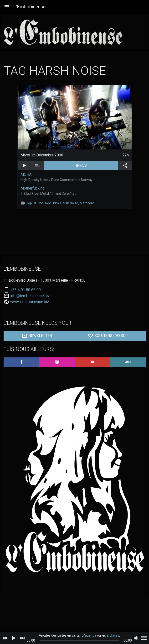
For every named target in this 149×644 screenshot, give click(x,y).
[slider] (79, 641)
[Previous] (5, 638)
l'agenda (90, 635)
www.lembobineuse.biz (30, 302)
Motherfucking (33, 188)
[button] (7, 7)
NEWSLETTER (37, 336)
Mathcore (87, 203)
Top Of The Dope (39, 203)
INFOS (97, 165)
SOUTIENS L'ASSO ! (108, 336)
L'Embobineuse (29, 7)
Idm (56, 203)
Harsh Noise (69, 203)
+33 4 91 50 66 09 (26, 290)
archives (113, 635)
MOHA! (27, 174)
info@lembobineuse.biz (30, 296)
